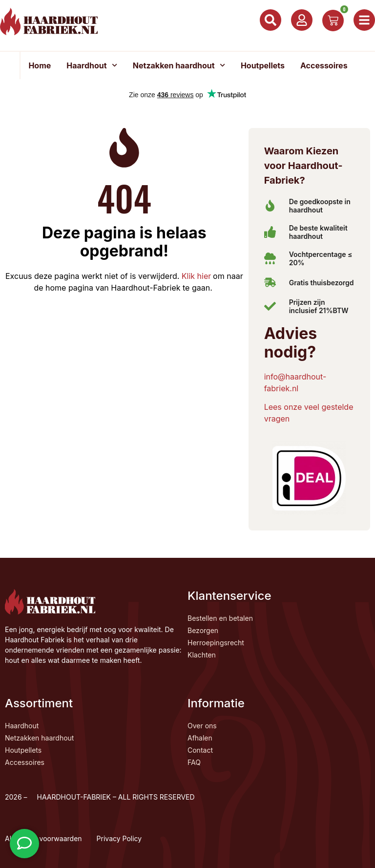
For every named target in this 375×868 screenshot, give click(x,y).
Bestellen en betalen (220, 618)
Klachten (202, 655)
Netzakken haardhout (179, 65)
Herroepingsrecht (216, 643)
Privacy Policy (119, 838)
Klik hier (195, 275)
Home (40, 65)
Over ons (202, 726)
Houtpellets (263, 65)
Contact (200, 750)
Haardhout (92, 65)
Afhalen (200, 738)
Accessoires (324, 65)
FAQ (194, 762)
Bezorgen (203, 630)
